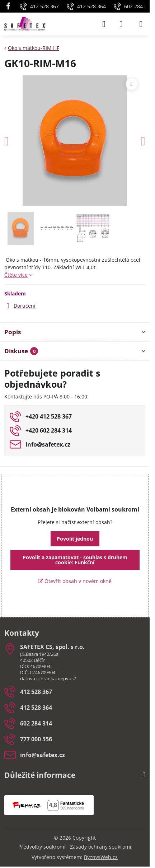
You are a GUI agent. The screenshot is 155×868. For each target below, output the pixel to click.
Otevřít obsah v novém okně (75, 581)
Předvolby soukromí (42, 847)
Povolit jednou (75, 539)
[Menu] (141, 24)
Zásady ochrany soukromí (101, 847)
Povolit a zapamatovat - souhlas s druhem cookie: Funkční (75, 560)
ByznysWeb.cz (101, 857)
